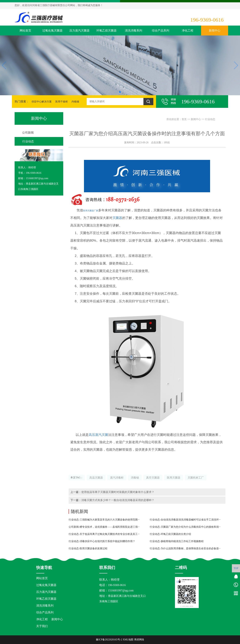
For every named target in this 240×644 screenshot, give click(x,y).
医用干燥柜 (62, 102)
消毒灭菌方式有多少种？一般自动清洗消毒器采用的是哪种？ (118, 500)
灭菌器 (117, 218)
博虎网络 (139, 640)
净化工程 (188, 31)
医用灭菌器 (174, 478)
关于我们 (42, 626)
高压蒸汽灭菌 (98, 435)
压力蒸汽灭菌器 (79, 31)
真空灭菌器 (153, 478)
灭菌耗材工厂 (196, 478)
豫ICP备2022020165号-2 (109, 640)
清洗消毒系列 (134, 31)
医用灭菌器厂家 (91, 211)
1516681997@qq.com (121, 590)
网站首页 (25, 31)
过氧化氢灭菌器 (52, 31)
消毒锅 (135, 478)
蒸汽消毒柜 (117, 478)
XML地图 (128, 640)
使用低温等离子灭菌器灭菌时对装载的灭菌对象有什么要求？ (118, 492)
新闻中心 (215, 31)
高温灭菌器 (96, 478)
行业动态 (210, 119)
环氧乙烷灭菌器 (106, 31)
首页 (184, 119)
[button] (120, 92)
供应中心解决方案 (42, 102)
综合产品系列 (161, 31)
